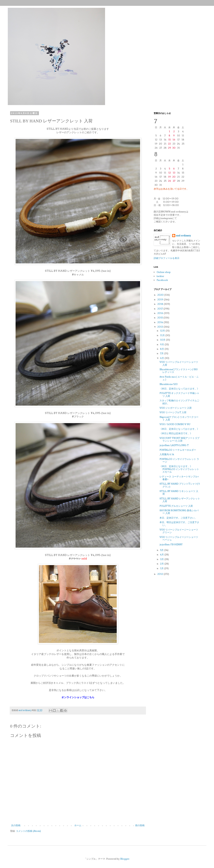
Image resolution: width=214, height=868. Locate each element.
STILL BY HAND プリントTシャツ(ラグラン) (180, 485)
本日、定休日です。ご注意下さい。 (178, 518)
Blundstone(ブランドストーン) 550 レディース (179, 371)
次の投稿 (16, 825)
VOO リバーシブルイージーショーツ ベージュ (179, 538)
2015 (160, 318)
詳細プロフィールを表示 (167, 258)
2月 (162, 564)
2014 (160, 322)
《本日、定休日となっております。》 (179, 389)
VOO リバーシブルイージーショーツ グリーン (179, 531)
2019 (161, 299)
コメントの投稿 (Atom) (28, 831)
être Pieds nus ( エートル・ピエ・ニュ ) (179, 378)
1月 (162, 568)
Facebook (162, 280)
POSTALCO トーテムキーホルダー (178, 450)
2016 (161, 313)
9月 (162, 344)
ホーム (78, 825)
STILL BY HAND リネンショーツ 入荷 (179, 492)
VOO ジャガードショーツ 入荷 (176, 408)
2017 (160, 309)
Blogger (125, 859)
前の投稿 (140, 825)
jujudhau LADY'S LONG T (174, 445)
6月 (162, 358)
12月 (163, 331)
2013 (160, 327)
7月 (162, 353)
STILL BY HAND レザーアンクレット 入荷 (180, 500)
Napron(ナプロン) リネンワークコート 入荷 (179, 418)
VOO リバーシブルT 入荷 (173, 412)
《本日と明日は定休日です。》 (176, 433)
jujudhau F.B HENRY (171, 544)
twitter (160, 276)
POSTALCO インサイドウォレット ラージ (179, 460)
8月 (162, 349)
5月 (162, 550)
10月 (163, 340)
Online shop (164, 272)
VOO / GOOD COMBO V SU (175, 424)
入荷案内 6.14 (167, 454)
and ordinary (183, 235)
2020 (161, 295)
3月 (162, 559)
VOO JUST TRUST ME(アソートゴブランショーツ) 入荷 (179, 439)
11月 (163, 335)
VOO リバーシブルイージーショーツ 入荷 (179, 363)
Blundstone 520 (169, 384)
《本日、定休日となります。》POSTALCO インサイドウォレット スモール (179, 469)
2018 (161, 304)
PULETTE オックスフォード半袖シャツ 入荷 (179, 394)
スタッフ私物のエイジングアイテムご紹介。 (179, 402)
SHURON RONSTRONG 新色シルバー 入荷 (179, 512)
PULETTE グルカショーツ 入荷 (176, 506)
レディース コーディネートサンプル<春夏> (179, 478)
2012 (160, 574)
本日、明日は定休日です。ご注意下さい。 (179, 524)
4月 (162, 555)
